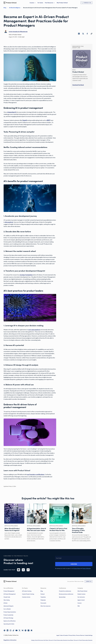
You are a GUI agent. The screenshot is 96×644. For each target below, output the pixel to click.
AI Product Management (10, 594)
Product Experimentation (10, 612)
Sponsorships (62, 597)
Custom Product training (28, 594)
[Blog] (6, 8)
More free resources (45, 606)
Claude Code (7, 597)
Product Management (9, 591)
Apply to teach (81, 600)
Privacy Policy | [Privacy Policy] (72, 635)
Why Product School (62, 3)
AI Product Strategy (8, 618)
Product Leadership (8, 615)
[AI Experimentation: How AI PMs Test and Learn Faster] (37, 523)
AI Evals (5, 603)
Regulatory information (10, 640)
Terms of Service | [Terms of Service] (81, 635)
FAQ (79, 606)
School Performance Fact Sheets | (42, 640)
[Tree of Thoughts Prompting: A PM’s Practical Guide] (82, 523)
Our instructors (81, 597)
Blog (42, 591)
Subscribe (74, 564)
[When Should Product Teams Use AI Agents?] (14, 523)
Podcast (43, 594)
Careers (80, 603)
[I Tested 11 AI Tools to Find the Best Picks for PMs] (59, 523)
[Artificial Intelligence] (16, 8)
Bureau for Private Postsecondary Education (83, 640)
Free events (43, 603)
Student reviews (81, 594)
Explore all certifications (10, 621)
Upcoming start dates (9, 624)
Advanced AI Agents (8, 606)
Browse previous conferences (66, 594)
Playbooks (43, 600)
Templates (43, 597)
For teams (40, 3)
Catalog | (33, 640)
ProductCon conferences (65, 591)
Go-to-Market (7, 609)
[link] (87, 3)
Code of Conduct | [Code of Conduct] (64, 635)
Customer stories (26, 597)
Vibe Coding (7, 600)
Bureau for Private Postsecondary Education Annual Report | (62, 640)
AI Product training (27, 591)
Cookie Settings (89, 635)
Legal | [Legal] (58, 635)
